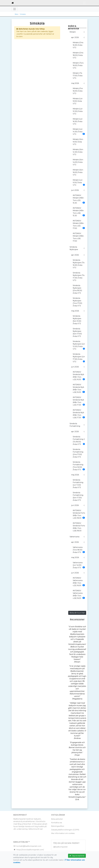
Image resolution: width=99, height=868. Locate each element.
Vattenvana (74, 537)
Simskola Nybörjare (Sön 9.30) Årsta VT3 (77, 320)
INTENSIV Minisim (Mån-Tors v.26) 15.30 (79, 212)
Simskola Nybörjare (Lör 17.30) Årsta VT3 (79, 358)
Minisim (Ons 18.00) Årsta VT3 (78, 55)
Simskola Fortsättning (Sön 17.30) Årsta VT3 (78, 496)
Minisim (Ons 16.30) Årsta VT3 (78, 45)
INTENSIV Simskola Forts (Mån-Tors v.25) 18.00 (79, 514)
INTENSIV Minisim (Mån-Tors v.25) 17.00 (79, 225)
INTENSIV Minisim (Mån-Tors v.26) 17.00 (78, 237)
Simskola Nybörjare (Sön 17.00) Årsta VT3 (77, 332)
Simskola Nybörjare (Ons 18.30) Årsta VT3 (77, 289)
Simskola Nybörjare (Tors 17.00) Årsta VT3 (77, 302)
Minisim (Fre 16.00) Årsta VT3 (78, 91)
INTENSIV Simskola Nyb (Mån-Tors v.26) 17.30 (79, 414)
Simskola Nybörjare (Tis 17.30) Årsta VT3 (79, 277)
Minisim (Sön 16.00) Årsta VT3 (78, 172)
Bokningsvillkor (58, 826)
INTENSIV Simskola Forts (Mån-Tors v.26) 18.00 (79, 527)
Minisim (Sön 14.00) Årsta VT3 (78, 162)
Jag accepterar (77, 856)
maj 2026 (75, 83)
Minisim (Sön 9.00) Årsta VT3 (78, 142)
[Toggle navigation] (84, 3)
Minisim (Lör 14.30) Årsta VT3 (79, 132)
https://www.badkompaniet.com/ (30, 850)
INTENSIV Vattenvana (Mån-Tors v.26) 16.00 (79, 594)
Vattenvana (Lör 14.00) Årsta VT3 (79, 565)
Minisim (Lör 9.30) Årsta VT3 (79, 183)
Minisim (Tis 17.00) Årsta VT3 (78, 76)
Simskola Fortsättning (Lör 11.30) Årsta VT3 (78, 484)
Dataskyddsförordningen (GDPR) (65, 830)
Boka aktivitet (57, 819)
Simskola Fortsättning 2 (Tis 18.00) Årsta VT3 (79, 440)
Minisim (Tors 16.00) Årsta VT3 (78, 65)
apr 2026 (75, 37)
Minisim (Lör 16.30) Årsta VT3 (78, 121)
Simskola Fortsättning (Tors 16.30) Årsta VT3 (79, 466)
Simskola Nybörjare (74, 248)
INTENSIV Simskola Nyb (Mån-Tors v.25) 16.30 (79, 376)
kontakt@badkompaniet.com (29, 846)
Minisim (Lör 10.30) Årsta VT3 (78, 111)
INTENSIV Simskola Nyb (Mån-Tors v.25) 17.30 (79, 401)
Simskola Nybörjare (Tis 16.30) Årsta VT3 (79, 264)
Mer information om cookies (63, 833)
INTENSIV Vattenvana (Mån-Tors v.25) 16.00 (79, 582)
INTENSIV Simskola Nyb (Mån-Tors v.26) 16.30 (79, 388)
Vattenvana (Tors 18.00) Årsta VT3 (79, 550)
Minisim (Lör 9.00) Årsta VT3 (78, 101)
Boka (16, 14)
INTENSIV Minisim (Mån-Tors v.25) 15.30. (79, 199)
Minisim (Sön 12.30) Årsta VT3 (78, 152)
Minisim (73, 32)
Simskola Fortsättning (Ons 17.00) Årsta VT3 (78, 453)
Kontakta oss (57, 823)
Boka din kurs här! (77, 613)
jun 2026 (75, 190)
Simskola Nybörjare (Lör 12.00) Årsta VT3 (79, 345)
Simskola (23, 14)
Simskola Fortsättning (75, 425)
